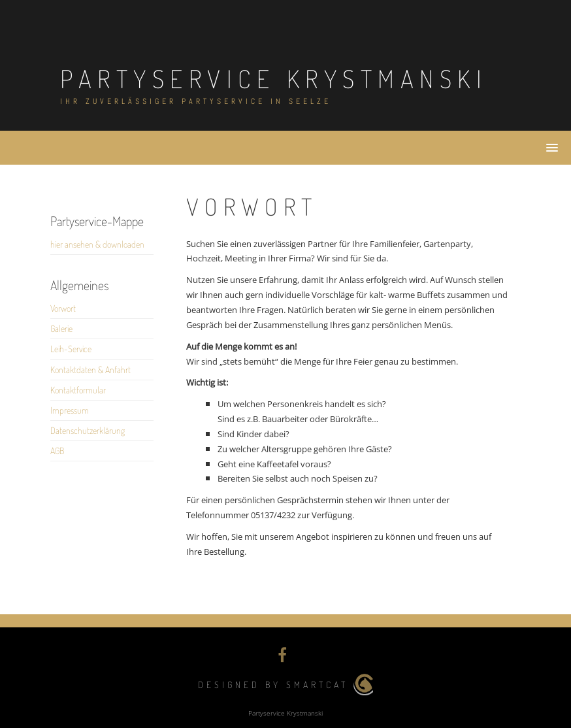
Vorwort (63, 308)
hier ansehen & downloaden (97, 244)
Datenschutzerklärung (88, 430)
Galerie (61, 328)
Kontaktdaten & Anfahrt (90, 370)
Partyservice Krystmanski (274, 78)
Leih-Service (71, 349)
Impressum (70, 410)
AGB (57, 451)
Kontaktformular (78, 390)
